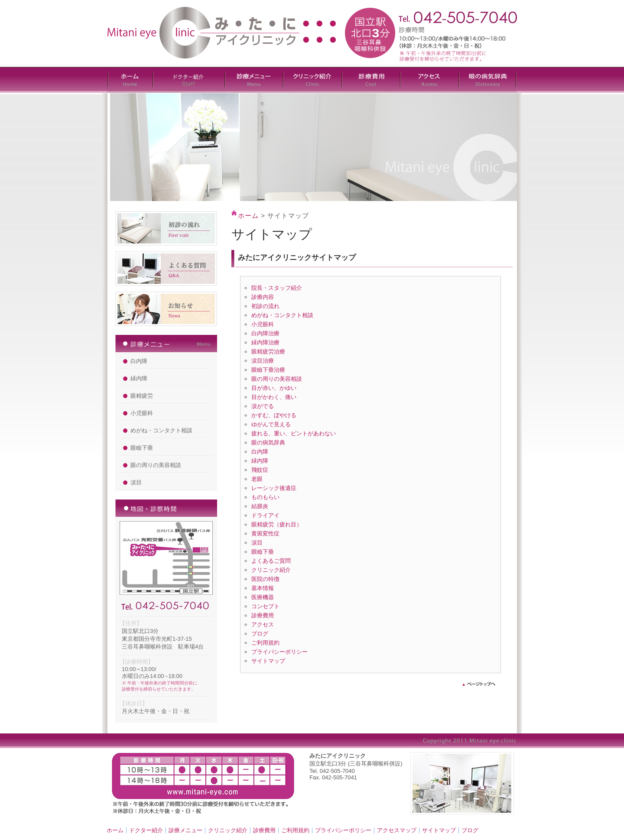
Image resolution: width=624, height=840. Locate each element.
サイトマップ (268, 661)
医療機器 (263, 597)
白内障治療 (265, 333)
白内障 (139, 361)
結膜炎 (260, 506)
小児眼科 (142, 413)
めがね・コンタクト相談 (161, 430)
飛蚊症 (260, 470)
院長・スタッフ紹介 (277, 288)
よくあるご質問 (271, 561)
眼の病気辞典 (268, 443)
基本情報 (263, 588)
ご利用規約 (265, 643)
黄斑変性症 (265, 534)
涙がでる (263, 406)
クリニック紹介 (271, 570)
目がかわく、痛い (274, 397)
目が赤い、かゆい (274, 388)
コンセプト (265, 606)
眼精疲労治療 (268, 352)
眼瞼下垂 (142, 448)
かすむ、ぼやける (274, 415)
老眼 (257, 479)
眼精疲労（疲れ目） (277, 524)
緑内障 (139, 378)
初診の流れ (265, 306)
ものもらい (265, 497)
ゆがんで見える (271, 424)
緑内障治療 (265, 342)
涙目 (136, 482)
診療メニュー (185, 830)
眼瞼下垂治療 (268, 370)
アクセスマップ (397, 830)
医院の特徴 (265, 579)
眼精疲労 (142, 396)
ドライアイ (265, 515)
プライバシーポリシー (279, 652)
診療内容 (263, 297)
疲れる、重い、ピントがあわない (294, 433)
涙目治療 (263, 361)
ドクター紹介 (146, 830)
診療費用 (263, 615)
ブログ (260, 634)
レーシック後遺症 (274, 488)
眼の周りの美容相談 (156, 465)
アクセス (263, 624)
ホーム (248, 216)
